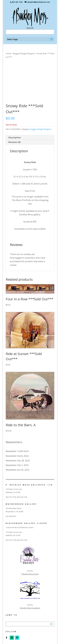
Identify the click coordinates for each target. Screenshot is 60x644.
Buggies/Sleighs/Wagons (24, 53)
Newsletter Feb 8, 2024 (17, 456)
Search (30, 28)
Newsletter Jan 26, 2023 (17, 470)
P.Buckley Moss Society (30, 574)
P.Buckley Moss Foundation (30, 608)
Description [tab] (15, 138)
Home (8, 53)
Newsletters (14, 442)
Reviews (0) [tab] (15, 142)
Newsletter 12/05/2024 (17, 451)
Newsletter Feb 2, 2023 (17, 465)
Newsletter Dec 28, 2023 (18, 461)
